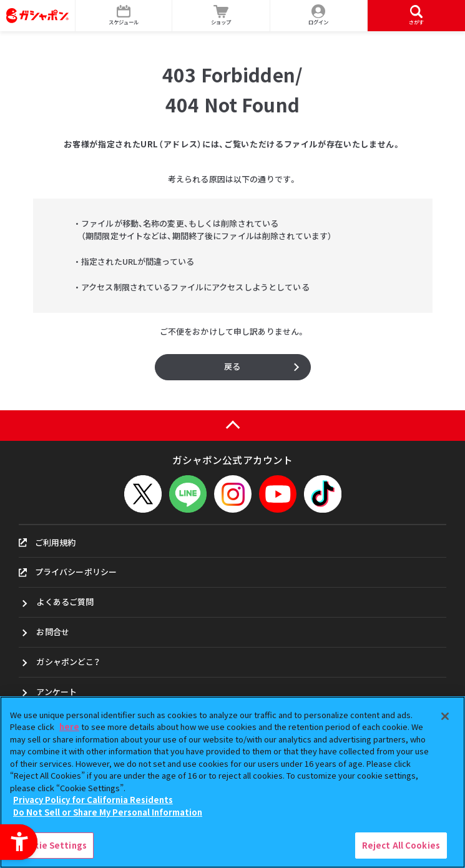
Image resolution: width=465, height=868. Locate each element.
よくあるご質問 (65, 602)
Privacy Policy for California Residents (93, 800)
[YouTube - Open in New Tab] (278, 494)
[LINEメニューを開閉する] (188, 494)
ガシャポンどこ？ (68, 662)
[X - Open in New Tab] (143, 494)
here (69, 727)
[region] (232, 782)
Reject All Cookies (401, 845)
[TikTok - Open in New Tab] (323, 494)
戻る (232, 366)
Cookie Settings (52, 845)
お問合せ (53, 632)
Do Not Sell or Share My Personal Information (108, 812)
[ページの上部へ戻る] (232, 426)
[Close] (445, 716)
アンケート (56, 692)
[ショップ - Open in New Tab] (221, 16)
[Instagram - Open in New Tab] (233, 494)
